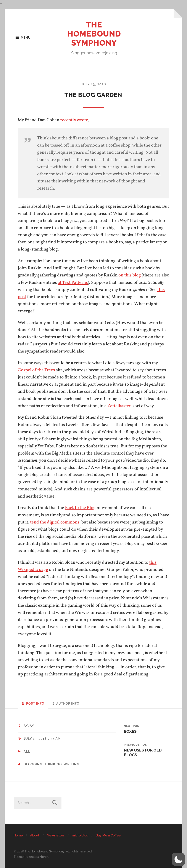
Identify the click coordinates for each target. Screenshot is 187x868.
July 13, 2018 (93, 84)
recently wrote (74, 120)
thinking (53, 764)
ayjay (29, 726)
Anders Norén (39, 857)
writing (72, 764)
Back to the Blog (80, 508)
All (27, 752)
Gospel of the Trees (36, 370)
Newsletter (56, 835)
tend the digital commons (55, 522)
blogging (33, 764)
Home (18, 835)
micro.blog (80, 835)
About (35, 835)
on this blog (130, 275)
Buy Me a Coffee (108, 835)
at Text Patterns (73, 283)
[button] (178, 859)
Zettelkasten (119, 406)
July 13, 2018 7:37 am (42, 739)
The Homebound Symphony (94, 34)
